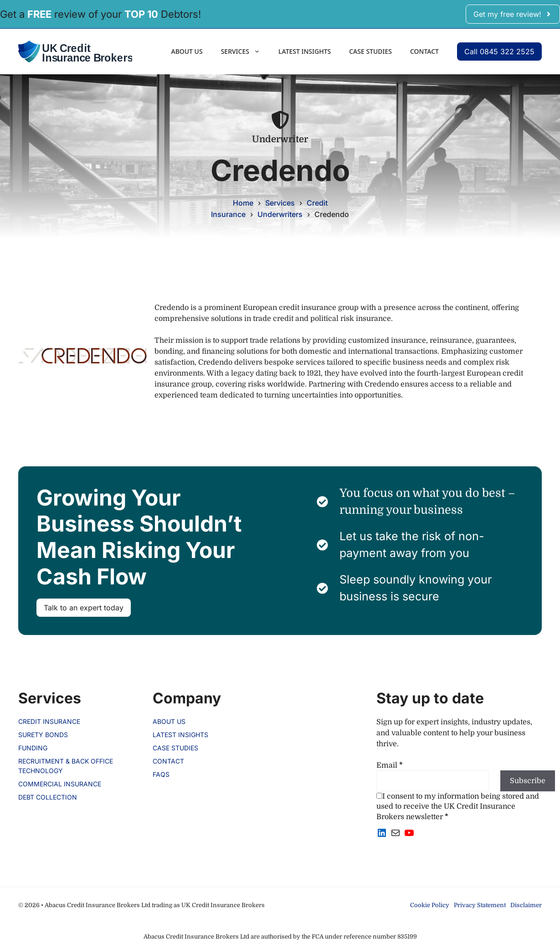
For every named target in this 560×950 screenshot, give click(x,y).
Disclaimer (526, 905)
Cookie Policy (430, 905)
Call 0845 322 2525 (499, 52)
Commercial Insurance (60, 784)
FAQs (161, 774)
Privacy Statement (480, 905)
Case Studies (370, 51)
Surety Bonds (43, 735)
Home (243, 203)
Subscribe (528, 781)
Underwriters (280, 214)
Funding (33, 748)
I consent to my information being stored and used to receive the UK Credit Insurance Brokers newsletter (458, 807)
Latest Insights (305, 51)
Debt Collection (48, 797)
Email (390, 765)
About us (187, 51)
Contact (424, 51)
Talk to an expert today (84, 608)
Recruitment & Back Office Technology (66, 766)
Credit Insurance (49, 721)
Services (245, 52)
